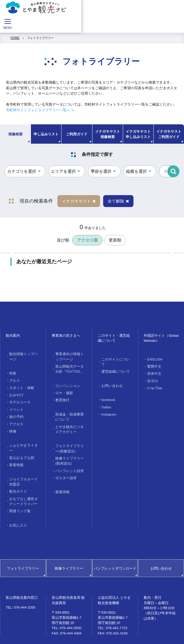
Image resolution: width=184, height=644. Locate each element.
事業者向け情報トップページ (70, 356)
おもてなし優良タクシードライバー (23, 480)
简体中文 (152, 372)
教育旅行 (61, 396)
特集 (12, 368)
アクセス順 (87, 240)
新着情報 (15, 447)
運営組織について (113, 366)
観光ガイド (16, 472)
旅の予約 (15, 407)
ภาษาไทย (153, 386)
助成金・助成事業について (70, 412)
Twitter (105, 399)
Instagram (107, 406)
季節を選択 (101, 171)
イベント (15, 401)
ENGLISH (153, 359)
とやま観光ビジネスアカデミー (70, 423)
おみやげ (15, 387)
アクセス (15, 414)
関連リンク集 (18, 489)
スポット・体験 (19, 381)
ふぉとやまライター (22, 434)
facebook (107, 392)
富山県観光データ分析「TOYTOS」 (70, 367)
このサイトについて (114, 359)
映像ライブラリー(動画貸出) (70, 452)
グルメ (13, 374)
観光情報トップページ (23, 354)
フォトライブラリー (40, 38)
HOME (15, 38)
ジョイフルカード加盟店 (23, 463)
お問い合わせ (110, 379)
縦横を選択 (136, 171)
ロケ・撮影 (62, 390)
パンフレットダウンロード (115, 545)
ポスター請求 (64, 468)
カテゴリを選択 (22, 171)
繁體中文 (152, 366)
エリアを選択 (63, 171)
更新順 (115, 240)
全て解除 (118, 201)
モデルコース (18, 394)
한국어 (151, 379)
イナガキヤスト (79, 201)
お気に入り (16, 503)
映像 (12, 420)
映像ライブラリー (69, 545)
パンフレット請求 (67, 461)
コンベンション (65, 383)
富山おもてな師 (19, 440)
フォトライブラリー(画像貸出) (70, 441)
